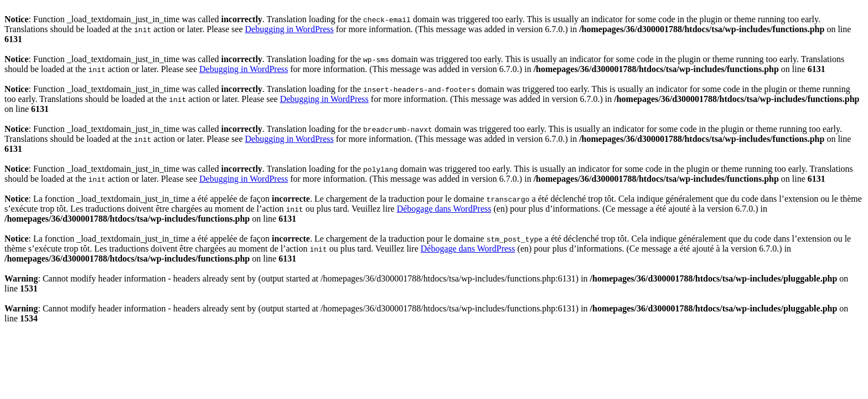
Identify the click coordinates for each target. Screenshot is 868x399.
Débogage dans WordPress (444, 209)
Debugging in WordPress (290, 29)
